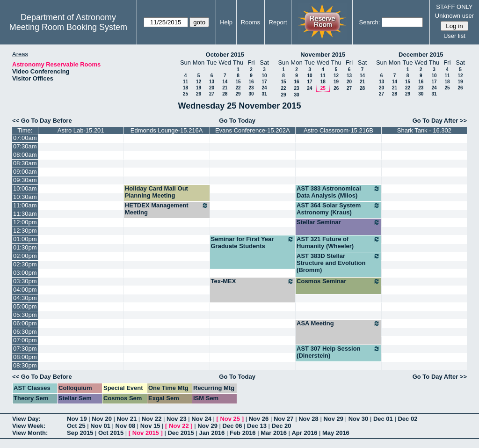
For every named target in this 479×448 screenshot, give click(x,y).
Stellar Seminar (338, 222)
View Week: (29, 426)
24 (264, 88)
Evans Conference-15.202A (253, 130)
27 (212, 94)
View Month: (30, 433)
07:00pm (25, 340)
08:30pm (25, 365)
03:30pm (25, 281)
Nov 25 (230, 419)
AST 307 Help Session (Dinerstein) (338, 352)
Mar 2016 (274, 433)
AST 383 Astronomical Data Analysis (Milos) (338, 192)
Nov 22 (152, 419)
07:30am (25, 146)
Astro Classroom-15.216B (338, 130)
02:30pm (25, 264)
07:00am (25, 138)
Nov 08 (126, 426)
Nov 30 (359, 419)
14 (225, 82)
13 (212, 82)
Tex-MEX (253, 281)
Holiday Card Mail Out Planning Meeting (156, 192)
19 (199, 88)
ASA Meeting (338, 323)
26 (199, 94)
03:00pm (25, 273)
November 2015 (323, 55)
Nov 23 (177, 419)
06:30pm (25, 332)
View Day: (26, 419)
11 (185, 82)
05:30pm (25, 315)
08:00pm (25, 357)
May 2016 (336, 433)
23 (251, 88)
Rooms (250, 22)
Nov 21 (127, 419)
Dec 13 (257, 426)
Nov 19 (77, 419)
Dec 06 (232, 426)
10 (264, 76)
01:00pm (25, 239)
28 (225, 94)
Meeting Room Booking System (68, 27)
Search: (370, 22)
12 (199, 82)
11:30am (25, 214)
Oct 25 (76, 426)
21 (225, 88)
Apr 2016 (304, 433)
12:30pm (25, 231)
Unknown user (454, 16)
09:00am (25, 172)
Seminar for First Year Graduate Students (253, 242)
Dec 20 (282, 426)
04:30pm (25, 298)
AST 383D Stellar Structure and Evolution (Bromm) (338, 263)
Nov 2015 (146, 433)
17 (264, 82)
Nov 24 (201, 419)
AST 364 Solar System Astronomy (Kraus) (338, 209)
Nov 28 (308, 419)
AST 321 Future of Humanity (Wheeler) (338, 242)
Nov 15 (150, 426)
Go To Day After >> (440, 121)
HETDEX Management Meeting (167, 209)
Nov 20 (102, 419)
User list (454, 36)
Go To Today (237, 121)
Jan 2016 (212, 433)
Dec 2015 (181, 433)
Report (278, 22)
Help (226, 22)
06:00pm (25, 323)
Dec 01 (383, 419)
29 (238, 94)
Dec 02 (407, 419)
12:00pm (25, 222)
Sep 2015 (80, 433)
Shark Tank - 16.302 (424, 130)
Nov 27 (284, 419)
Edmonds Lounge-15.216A (167, 130)
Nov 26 (259, 419)
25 (185, 94)
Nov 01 (100, 426)
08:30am (25, 163)
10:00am (25, 188)
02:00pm (25, 256)
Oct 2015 (111, 433)
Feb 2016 (243, 433)
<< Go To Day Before (42, 121)
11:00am (25, 205)
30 (251, 94)
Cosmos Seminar (338, 281)
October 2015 (225, 55)
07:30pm (25, 349)
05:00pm (25, 306)
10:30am (25, 197)
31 (264, 94)
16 (251, 82)
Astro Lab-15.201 (81, 130)
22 (238, 88)
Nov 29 (333, 419)
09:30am (25, 180)
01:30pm (25, 247)
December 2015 (421, 55)
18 (185, 88)
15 (238, 82)
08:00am (25, 155)
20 (212, 88)
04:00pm (25, 290)
